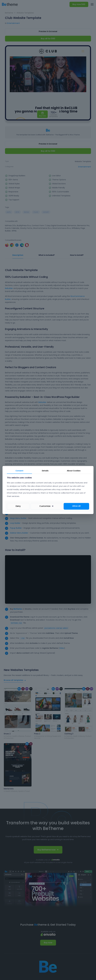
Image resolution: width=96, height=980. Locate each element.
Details (45, 471)
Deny (18, 506)
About (74, 471)
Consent (19, 471)
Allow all (76, 506)
